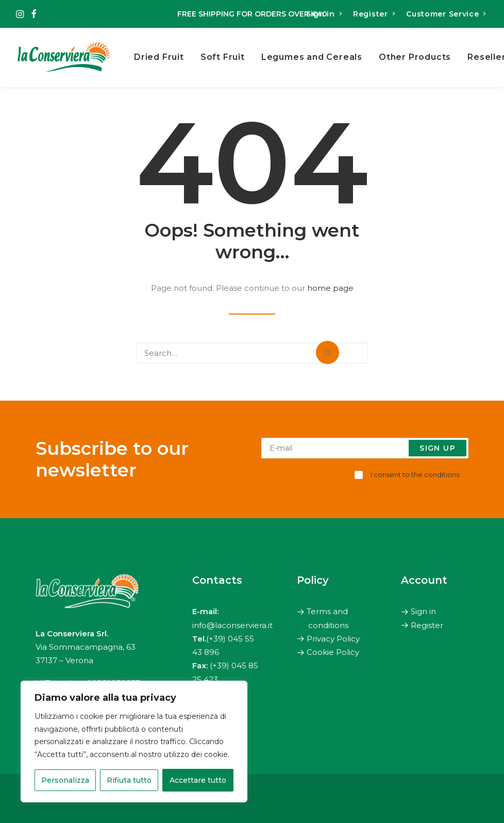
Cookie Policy (333, 653)
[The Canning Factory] (64, 57)
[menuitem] (325, 14)
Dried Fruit (159, 57)
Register (374, 14)
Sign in (324, 14)
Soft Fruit (223, 57)
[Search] (252, 353)
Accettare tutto (198, 780)
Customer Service (446, 14)
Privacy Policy (333, 639)
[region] (134, 742)
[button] (20, 14)
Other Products (415, 57)
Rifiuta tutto (129, 780)
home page (330, 288)
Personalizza (65, 780)
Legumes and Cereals (312, 57)
